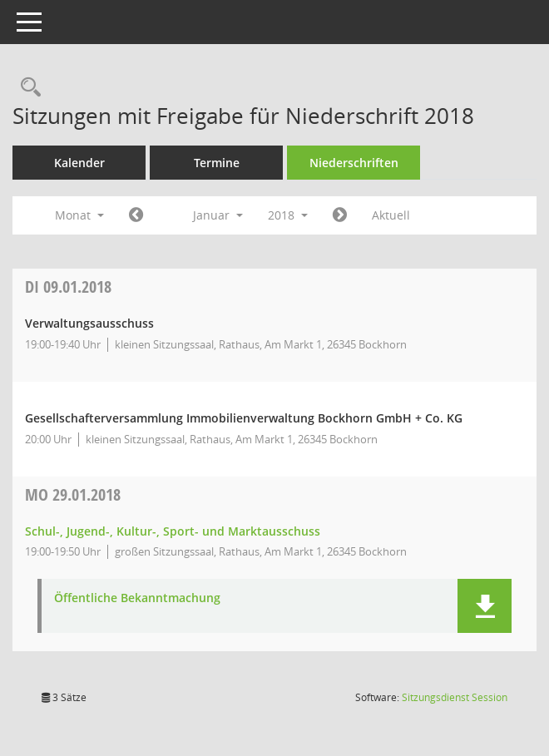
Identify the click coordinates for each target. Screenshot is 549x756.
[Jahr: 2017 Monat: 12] (136, 215)
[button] (485, 606)
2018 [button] (288, 215)
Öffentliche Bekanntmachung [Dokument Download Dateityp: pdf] (137, 598)
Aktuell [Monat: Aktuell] (391, 215)
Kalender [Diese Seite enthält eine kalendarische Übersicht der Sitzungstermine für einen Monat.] (79, 163)
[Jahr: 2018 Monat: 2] (340, 215)
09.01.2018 (68, 287)
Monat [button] (79, 215)
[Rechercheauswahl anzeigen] (27, 88)
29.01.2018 (73, 494)
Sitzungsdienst (455, 697)
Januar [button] (218, 215)
